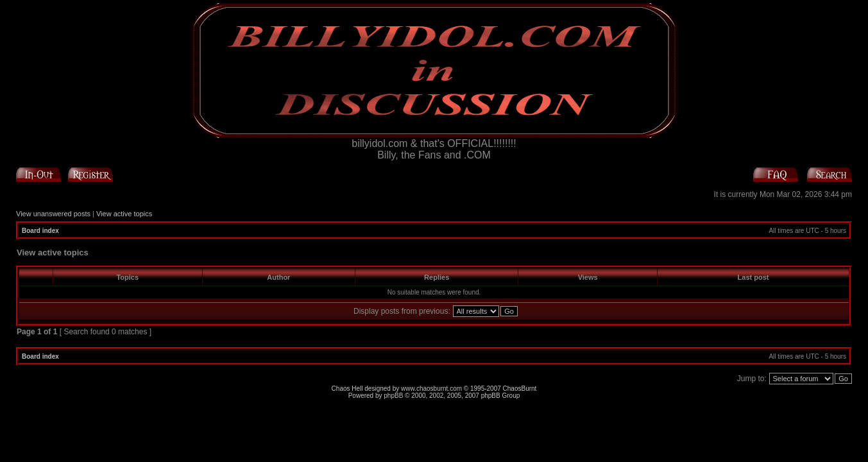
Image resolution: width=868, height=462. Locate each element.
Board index (40, 231)
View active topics (124, 214)
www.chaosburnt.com (431, 389)
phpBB (393, 396)
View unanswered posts (53, 214)
